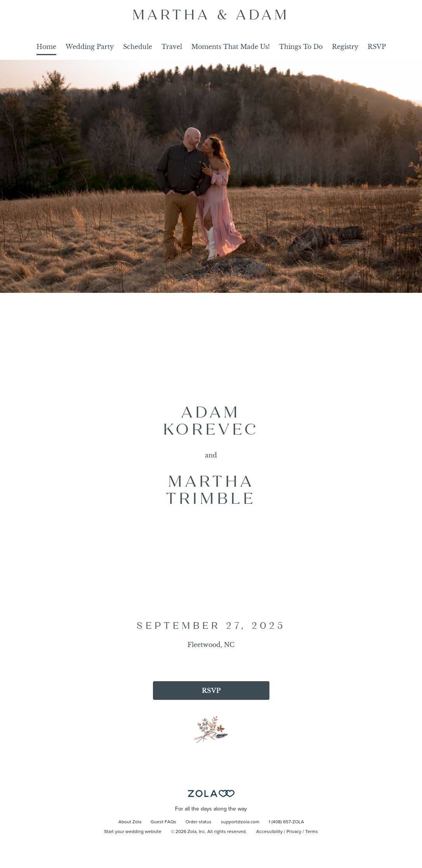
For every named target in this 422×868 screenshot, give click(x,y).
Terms (312, 832)
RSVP (377, 47)
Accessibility (269, 832)
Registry (345, 47)
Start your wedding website (133, 832)
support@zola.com (240, 822)
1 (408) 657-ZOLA (286, 822)
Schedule (138, 47)
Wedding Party (90, 47)
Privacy (294, 832)
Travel (172, 47)
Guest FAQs (163, 822)
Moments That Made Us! (231, 47)
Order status (199, 822)
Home (46, 47)
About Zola (130, 822)
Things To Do (301, 47)
